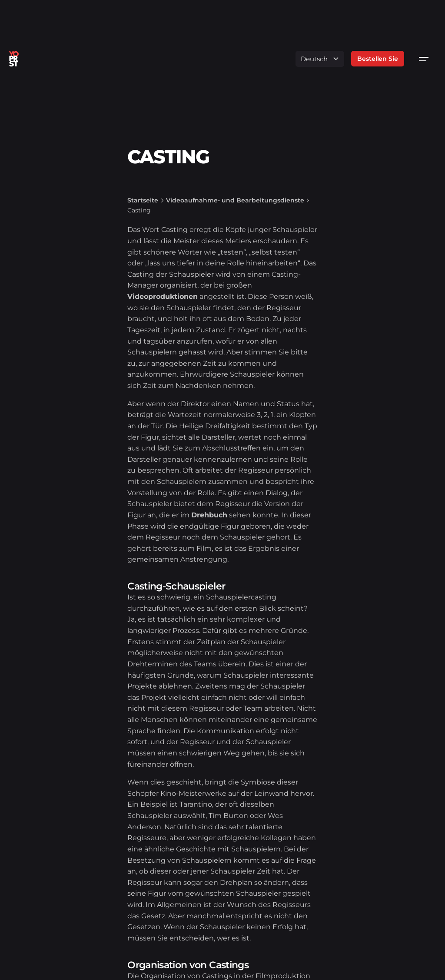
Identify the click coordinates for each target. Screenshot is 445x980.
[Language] (320, 59)
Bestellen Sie (377, 59)
